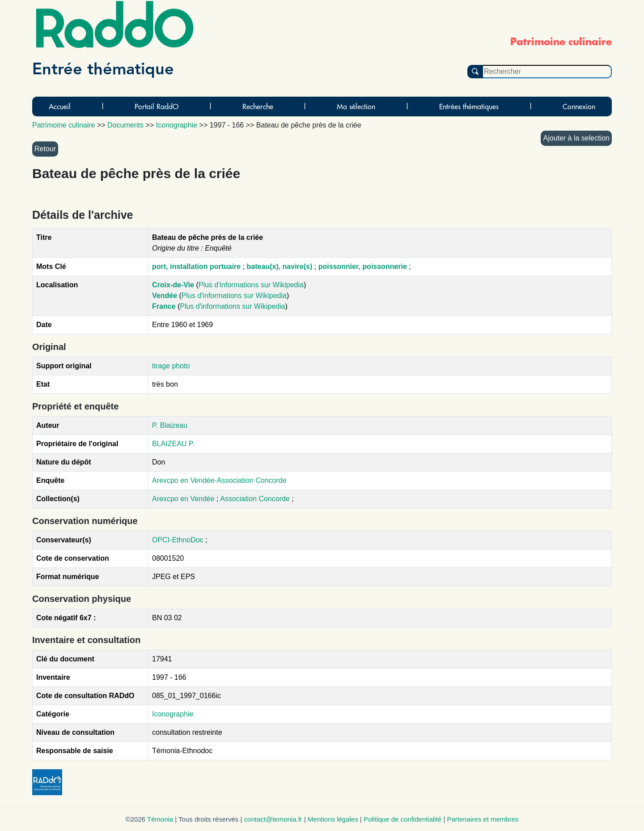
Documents (125, 125)
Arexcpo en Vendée (184, 499)
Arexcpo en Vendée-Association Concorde (219, 480)
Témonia (160, 819)
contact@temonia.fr (273, 819)
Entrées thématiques (469, 107)
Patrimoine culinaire (64, 125)
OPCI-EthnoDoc (178, 540)
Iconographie (173, 714)
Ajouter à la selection (576, 138)
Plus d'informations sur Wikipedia (251, 285)
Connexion (579, 107)
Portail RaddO (157, 107)
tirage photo (171, 366)
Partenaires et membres (483, 819)
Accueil (60, 107)
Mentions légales (333, 819)
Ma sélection (356, 107)
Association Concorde (256, 499)
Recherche (258, 107)
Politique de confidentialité (402, 819)
